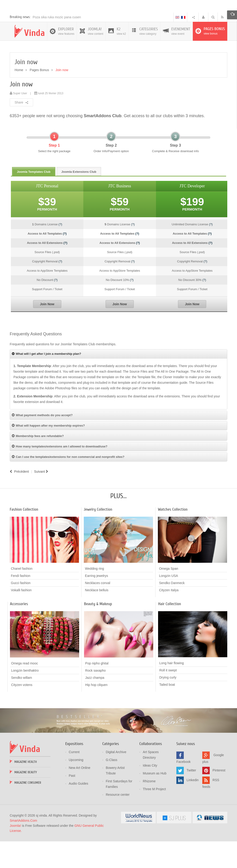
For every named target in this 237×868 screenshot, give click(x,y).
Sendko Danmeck (172, 610)
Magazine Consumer (28, 810)
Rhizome (149, 808)
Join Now (47, 331)
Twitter (191, 797)
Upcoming (76, 787)
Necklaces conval (98, 610)
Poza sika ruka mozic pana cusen (57, 44)
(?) (60, 251)
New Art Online (80, 795)
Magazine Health (26, 789)
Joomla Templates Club (34, 199)
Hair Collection (170, 631)
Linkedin (193, 807)
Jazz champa (95, 704)
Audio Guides (78, 811)
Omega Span (169, 596)
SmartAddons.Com (23, 848)
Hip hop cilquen (96, 712)
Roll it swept (168, 697)
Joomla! (15, 853)
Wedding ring (94, 596)
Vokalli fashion (21, 617)
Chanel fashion (22, 596)
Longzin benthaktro (25, 697)
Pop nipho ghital (97, 690)
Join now (21, 111)
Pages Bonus (39, 97)
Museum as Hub (155, 800)
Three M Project (154, 816)
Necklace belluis (97, 617)
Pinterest (219, 797)
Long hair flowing (172, 690)
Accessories (19, 631)
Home (19, 97)
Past (72, 803)
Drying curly (168, 704)
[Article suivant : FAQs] (42, 499)
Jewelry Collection (98, 536)
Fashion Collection (24, 536)
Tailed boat (167, 712)
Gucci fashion (21, 610)
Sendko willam (22, 704)
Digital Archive (116, 779)
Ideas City (150, 793)
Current (74, 779)
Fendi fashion (21, 603)
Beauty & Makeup (98, 631)
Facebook (183, 789)
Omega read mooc (25, 690)
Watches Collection (173, 536)
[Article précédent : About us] (19, 499)
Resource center (118, 822)
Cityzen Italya (169, 617)
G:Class (112, 787)
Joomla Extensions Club (79, 199)
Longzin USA (168, 603)
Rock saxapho (95, 697)
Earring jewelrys (97, 603)
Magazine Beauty (26, 799)
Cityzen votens (22, 712)
